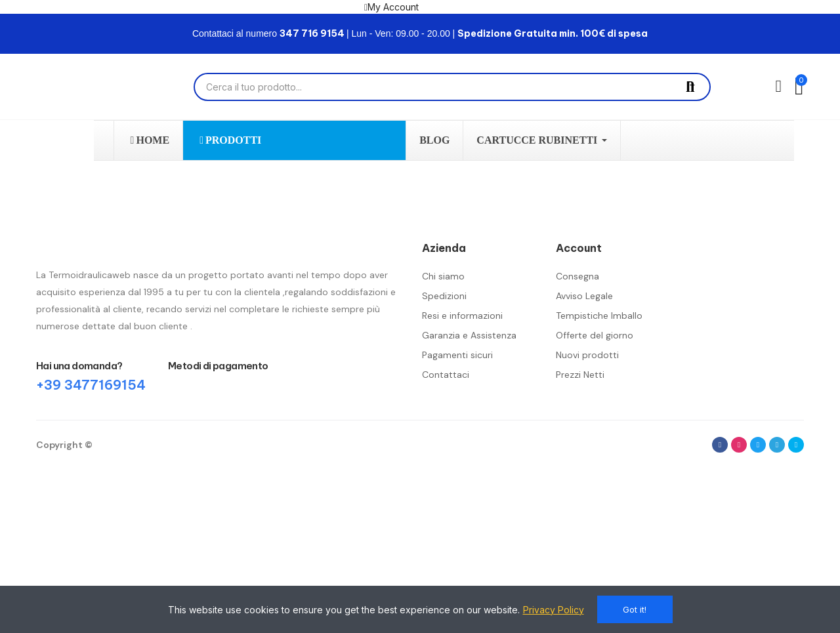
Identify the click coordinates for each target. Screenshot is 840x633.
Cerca (690, 87)
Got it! (635, 609)
